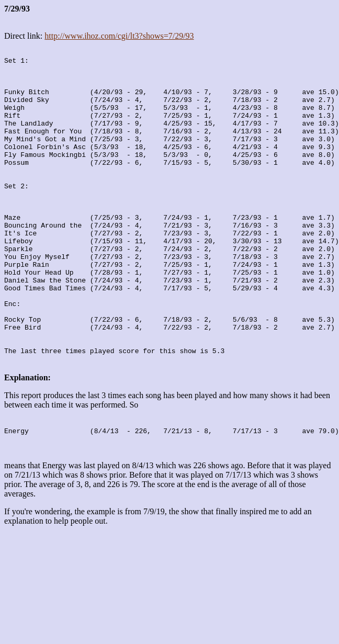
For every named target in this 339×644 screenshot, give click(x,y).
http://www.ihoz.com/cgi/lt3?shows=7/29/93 (119, 36)
